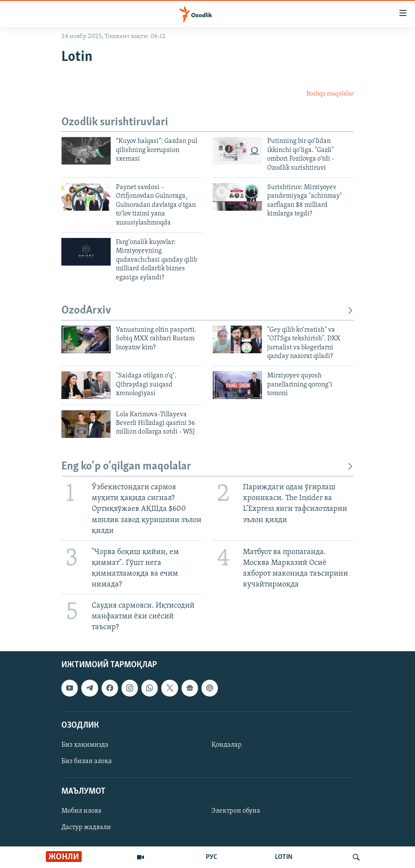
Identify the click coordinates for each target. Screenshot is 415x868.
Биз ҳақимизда (85, 745)
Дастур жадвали (86, 828)
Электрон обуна (236, 811)
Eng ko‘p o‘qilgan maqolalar (207, 467)
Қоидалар (227, 745)
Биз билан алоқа (87, 761)
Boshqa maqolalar (330, 94)
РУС (212, 857)
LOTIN (284, 857)
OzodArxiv (207, 311)
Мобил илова (81, 811)
